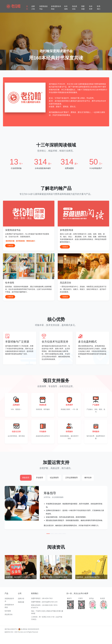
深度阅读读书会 (43, 8)
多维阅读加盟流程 (47, 637)
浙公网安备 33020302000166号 (29, 629)
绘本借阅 (66, 8)
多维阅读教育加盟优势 (76, 637)
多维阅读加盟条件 (21, 637)
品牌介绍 (33, 8)
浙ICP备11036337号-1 (11, 629)
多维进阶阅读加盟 (10, 637)
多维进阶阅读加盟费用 (34, 637)
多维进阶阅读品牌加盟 (72, 640)
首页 (27, 8)
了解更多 (10, 246)
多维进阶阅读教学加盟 (44, 640)
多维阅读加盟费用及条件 (87, 640)
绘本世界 (91, 8)
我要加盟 (83, 8)
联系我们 (99, 8)
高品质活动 (75, 8)
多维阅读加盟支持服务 (30, 640)
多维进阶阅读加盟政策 (90, 637)
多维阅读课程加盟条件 (58, 640)
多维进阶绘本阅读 (56, 8)
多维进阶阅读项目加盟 (16, 640)
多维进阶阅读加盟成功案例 (61, 637)
